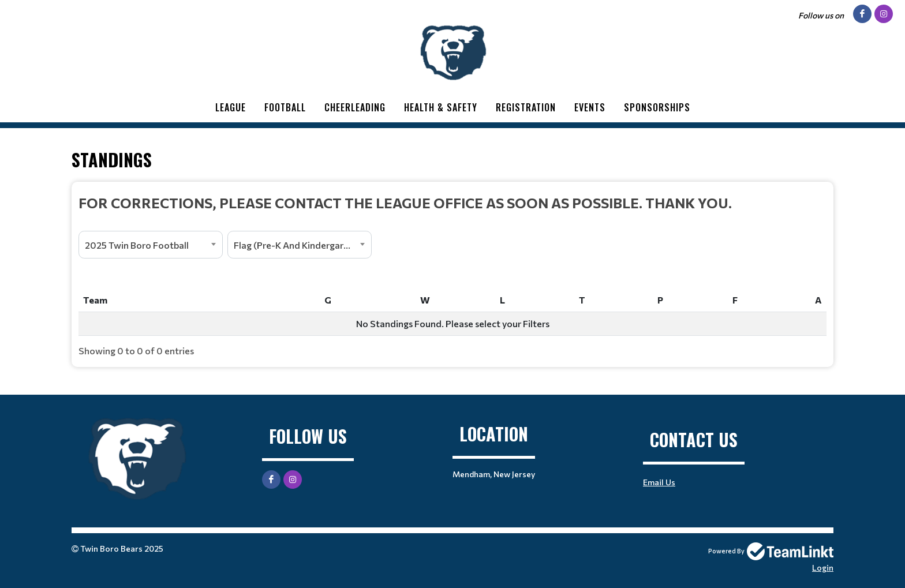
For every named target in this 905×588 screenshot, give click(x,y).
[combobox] (151, 245)
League (231, 107)
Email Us (659, 482)
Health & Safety (441, 107)
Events (590, 107)
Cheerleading (355, 107)
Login (823, 568)
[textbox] (452, 203)
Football (285, 107)
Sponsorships (657, 107)
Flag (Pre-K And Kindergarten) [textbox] (298, 245)
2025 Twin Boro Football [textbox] (137, 245)
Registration (526, 107)
